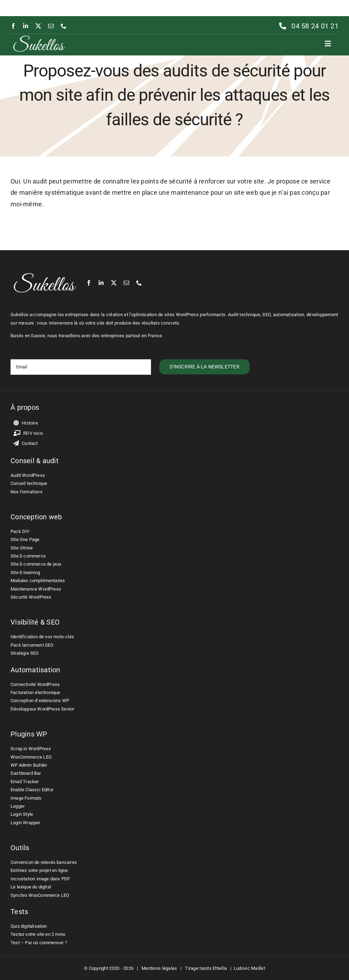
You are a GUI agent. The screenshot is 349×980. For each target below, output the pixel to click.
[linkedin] (26, 26)
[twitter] (38, 26)
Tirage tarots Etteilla (206, 968)
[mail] (51, 26)
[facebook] (13, 26)
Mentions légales (159, 968)
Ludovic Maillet (249, 968)
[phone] (64, 26)
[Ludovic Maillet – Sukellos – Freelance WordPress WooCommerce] (39, 37)
